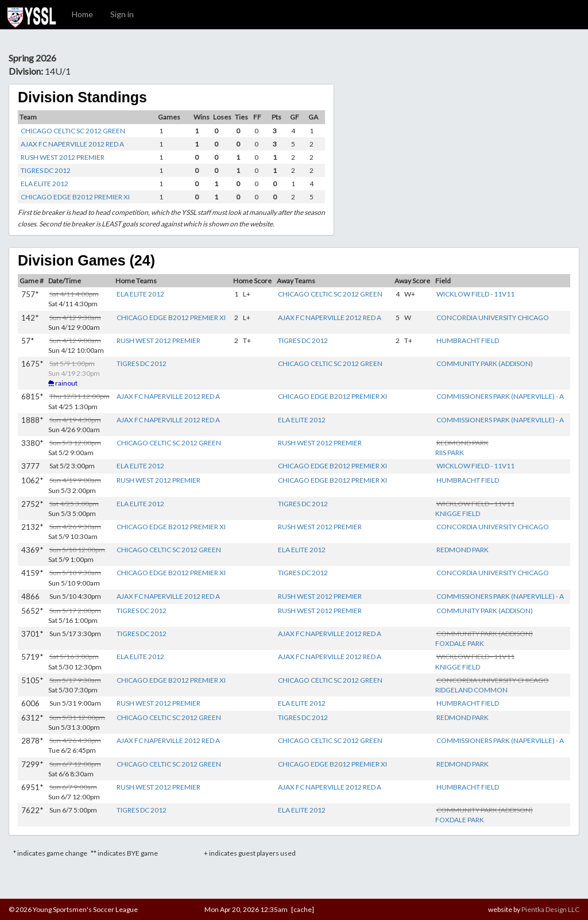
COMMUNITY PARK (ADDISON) (485, 363)
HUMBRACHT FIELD (468, 340)
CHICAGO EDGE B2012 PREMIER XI (75, 197)
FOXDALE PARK (460, 643)
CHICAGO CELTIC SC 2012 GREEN (73, 131)
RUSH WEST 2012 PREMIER (63, 157)
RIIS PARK (450, 453)
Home (82, 14)
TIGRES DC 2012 (46, 170)
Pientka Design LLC (550, 909)
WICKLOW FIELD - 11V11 (475, 294)
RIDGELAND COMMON (471, 690)
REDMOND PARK (463, 550)
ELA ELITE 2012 (45, 184)
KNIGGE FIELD (458, 513)
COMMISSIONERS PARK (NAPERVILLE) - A (500, 396)
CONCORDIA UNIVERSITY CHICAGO (493, 317)
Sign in (122, 14)
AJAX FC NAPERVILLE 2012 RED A (72, 144)
